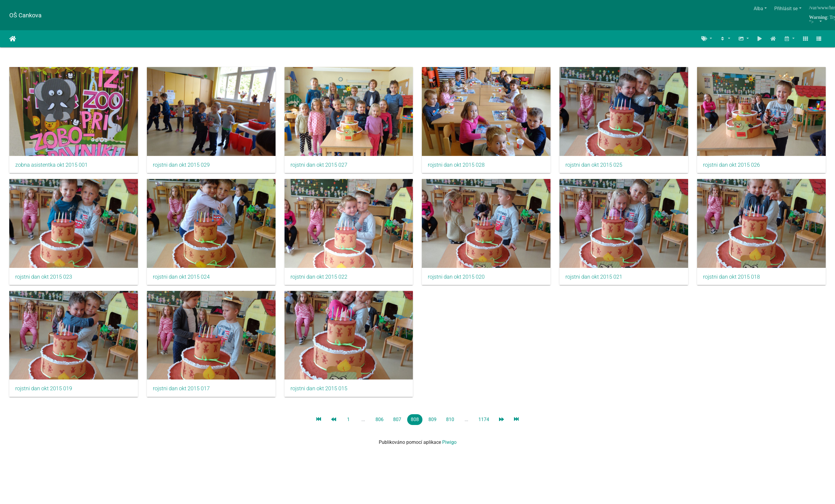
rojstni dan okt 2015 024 (322, 279)
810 (450, 423)
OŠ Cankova (25, 15)
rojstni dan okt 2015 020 (601, 279)
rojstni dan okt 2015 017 (461, 392)
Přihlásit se (786, 9)
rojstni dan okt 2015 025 (601, 166)
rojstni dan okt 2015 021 (44, 392)
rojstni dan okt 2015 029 (183, 166)
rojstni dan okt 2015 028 (461, 166)
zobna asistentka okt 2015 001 (51, 166)
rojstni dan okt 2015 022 (461, 279)
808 (415, 423)
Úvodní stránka (13, 39)
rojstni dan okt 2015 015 (601, 392)
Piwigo (449, 445)
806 (380, 423)
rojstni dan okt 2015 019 (322, 392)
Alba (758, 9)
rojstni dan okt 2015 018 (183, 392)
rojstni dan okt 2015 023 (183, 279)
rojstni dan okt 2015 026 (44, 279)
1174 (484, 423)
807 (397, 423)
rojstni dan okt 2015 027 (322, 166)
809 (432, 423)
